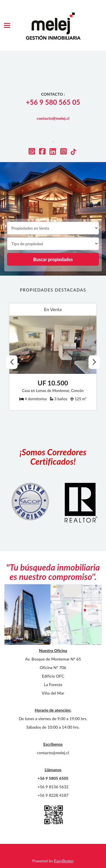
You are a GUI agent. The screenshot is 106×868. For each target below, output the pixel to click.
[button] (94, 362)
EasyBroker (64, 861)
